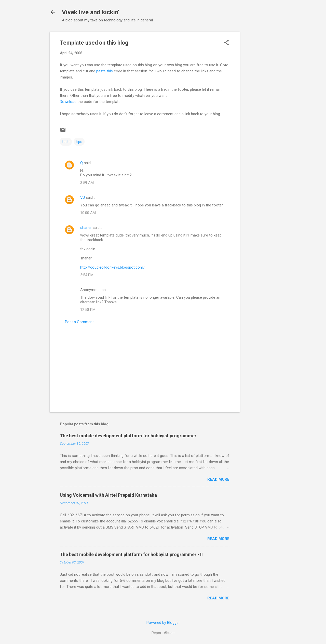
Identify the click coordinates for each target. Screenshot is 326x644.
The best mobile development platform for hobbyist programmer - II (131, 554)
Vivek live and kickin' (90, 12)
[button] (226, 43)
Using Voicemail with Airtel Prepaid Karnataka (108, 495)
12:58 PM (88, 310)
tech (66, 142)
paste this (105, 71)
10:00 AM (88, 213)
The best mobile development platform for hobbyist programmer (128, 436)
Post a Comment (79, 322)
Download (68, 102)
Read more (218, 479)
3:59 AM (87, 183)
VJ (83, 198)
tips (79, 142)
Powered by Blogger (163, 623)
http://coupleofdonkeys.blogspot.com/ (112, 267)
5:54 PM (87, 275)
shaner (86, 228)
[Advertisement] (260, 108)
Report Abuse (163, 633)
